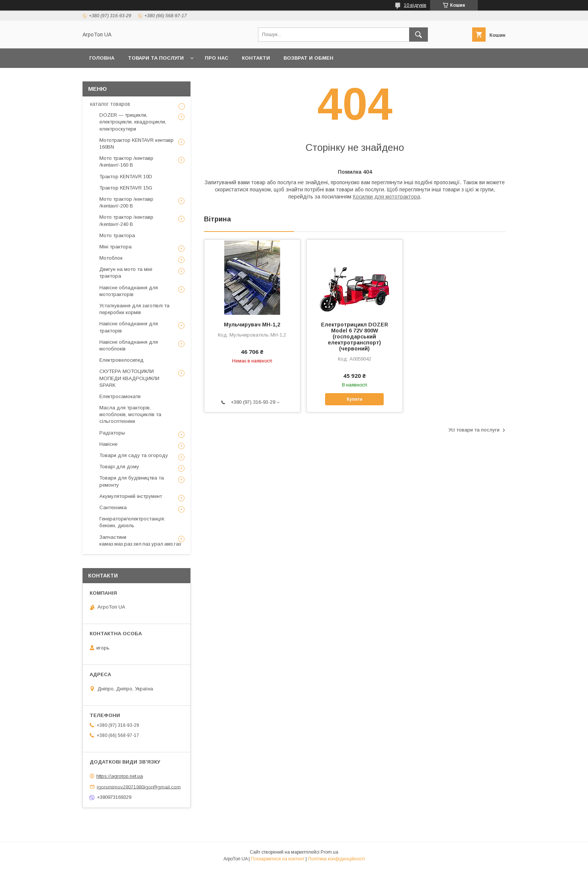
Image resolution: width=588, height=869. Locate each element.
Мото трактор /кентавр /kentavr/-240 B (126, 220)
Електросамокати (120, 396)
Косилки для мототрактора (386, 197)
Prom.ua (329, 852)
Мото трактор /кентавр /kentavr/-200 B (126, 202)
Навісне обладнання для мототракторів (129, 291)
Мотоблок (111, 258)
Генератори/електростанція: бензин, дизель (132, 522)
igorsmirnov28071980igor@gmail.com (139, 787)
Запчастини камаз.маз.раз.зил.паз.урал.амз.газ (140, 540)
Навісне (108, 444)
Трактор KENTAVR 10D (126, 177)
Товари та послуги (156, 58)
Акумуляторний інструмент (131, 496)
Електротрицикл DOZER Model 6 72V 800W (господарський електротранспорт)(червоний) (355, 337)
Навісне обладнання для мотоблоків (129, 345)
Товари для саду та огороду (134, 455)
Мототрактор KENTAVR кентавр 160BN (136, 144)
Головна (102, 58)
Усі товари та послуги (474, 430)
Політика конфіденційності (336, 859)
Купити (354, 399)
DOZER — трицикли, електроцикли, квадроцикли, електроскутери (133, 122)
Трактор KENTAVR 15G (126, 188)
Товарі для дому (119, 467)
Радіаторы (112, 433)
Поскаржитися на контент (278, 859)
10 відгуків (415, 5)
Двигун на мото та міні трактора (126, 273)
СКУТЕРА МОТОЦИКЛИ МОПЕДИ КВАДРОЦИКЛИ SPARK (129, 378)
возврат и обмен (308, 58)
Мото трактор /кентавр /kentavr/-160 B (126, 162)
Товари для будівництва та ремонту (132, 481)
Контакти (256, 58)
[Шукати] (418, 35)
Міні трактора (115, 247)
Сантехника (113, 507)
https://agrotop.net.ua (120, 776)
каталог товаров (110, 104)
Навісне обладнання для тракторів (129, 327)
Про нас (217, 58)
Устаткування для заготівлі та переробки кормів (134, 309)
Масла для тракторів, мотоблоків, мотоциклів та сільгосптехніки (130, 414)
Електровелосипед (121, 360)
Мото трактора (117, 235)
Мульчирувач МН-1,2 (252, 325)
